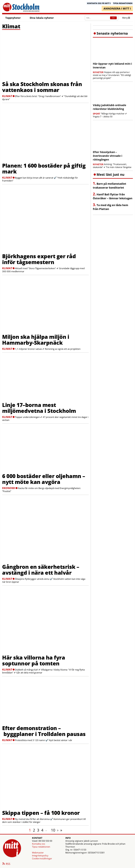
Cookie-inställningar (42, 859)
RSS (6, 864)
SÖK (113, 18)
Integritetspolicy (40, 856)
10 (53, 830)
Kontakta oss (39, 844)
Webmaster (38, 853)
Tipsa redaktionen (41, 847)
